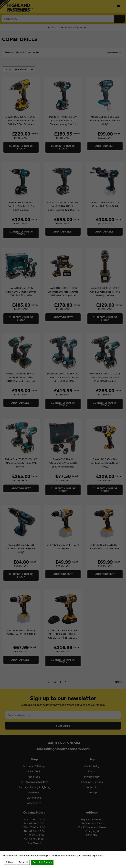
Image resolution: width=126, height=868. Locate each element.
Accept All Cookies (42, 862)
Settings (10, 862)
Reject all (23, 862)
